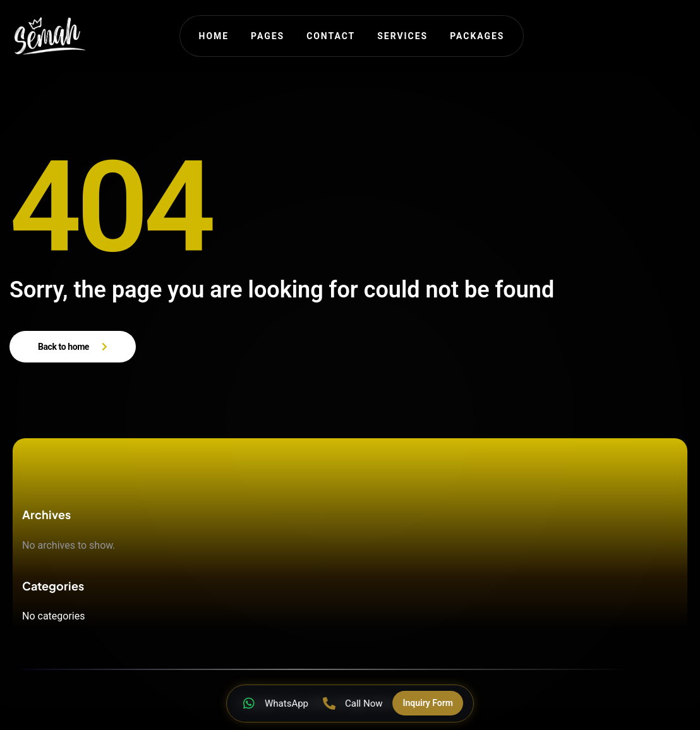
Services (402, 36)
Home (214, 36)
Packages (477, 36)
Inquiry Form (428, 703)
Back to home (63, 347)
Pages (268, 36)
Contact (331, 36)
